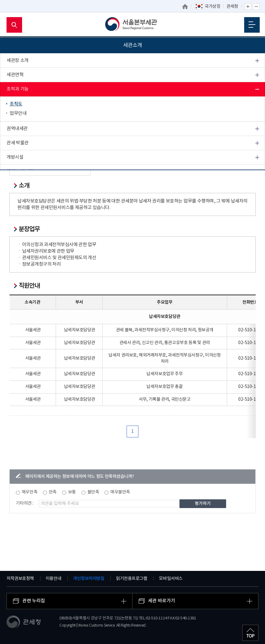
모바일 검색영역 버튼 (14, 25)
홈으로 (185, 7)
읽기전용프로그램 (132, 579)
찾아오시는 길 (20, 172)
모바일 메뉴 (252, 25)
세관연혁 (15, 75)
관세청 (232, 7)
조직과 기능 (18, 89)
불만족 (93, 492)
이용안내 (53, 579)
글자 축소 (256, 7)
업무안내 (18, 113)
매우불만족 (120, 492)
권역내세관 (17, 129)
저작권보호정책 (20, 579)
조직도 (16, 104)
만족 (53, 492)
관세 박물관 (18, 143)
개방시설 (15, 157)
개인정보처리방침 (89, 579)
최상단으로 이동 (250, 633)
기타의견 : (25, 503)
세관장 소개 (18, 61)
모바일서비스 (171, 579)
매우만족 (30, 492)
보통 (72, 492)
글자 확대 (248, 7)
